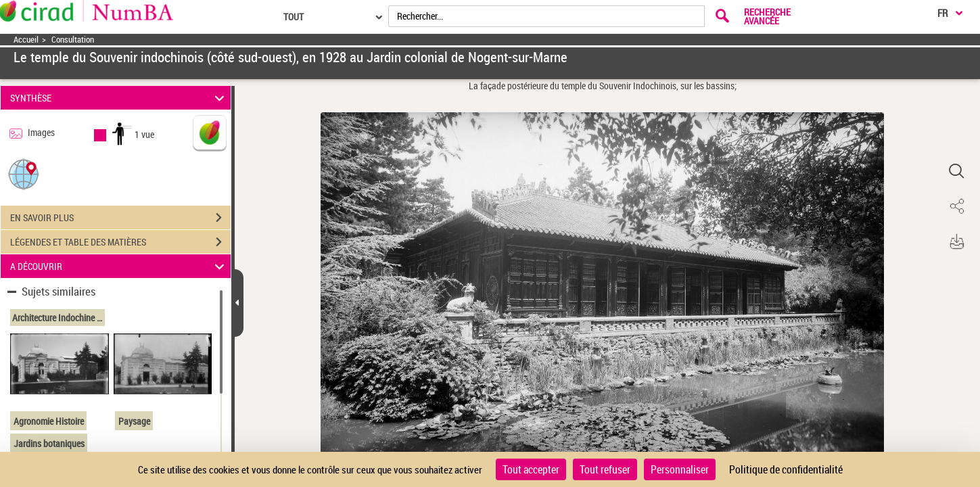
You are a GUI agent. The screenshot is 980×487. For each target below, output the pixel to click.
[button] (24, 173)
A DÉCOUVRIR (119, 266)
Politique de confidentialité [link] (786, 469)
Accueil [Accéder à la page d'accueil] (26, 40)
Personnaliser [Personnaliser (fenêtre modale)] (680, 469)
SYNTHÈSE (119, 98)
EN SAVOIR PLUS (120, 218)
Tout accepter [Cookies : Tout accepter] (531, 469)
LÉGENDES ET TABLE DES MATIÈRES (120, 242)
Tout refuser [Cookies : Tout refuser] (605, 469)
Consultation (73, 40)
